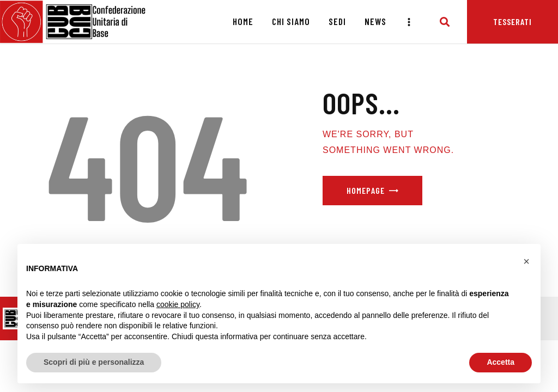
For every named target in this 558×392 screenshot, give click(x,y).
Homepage (366, 190)
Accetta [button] (501, 362)
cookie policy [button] (178, 304)
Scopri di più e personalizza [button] (94, 362)
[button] (526, 261)
